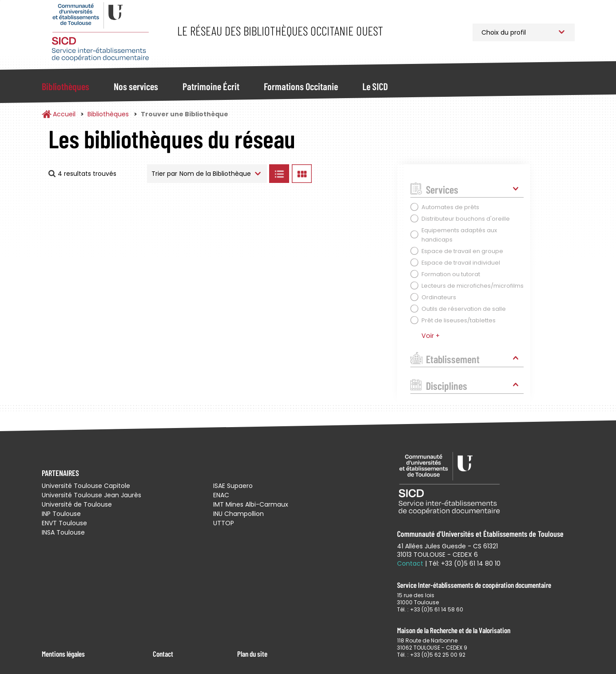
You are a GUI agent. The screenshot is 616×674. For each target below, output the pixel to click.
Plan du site (252, 654)
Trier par (164, 174)
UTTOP (224, 523)
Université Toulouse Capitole (86, 486)
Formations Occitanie (301, 86)
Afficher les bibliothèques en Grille (302, 174)
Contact (163, 654)
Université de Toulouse (77, 504)
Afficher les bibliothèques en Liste (279, 174)
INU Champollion (238, 514)
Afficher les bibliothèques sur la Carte (352, 174)
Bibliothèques (66, 86)
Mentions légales (63, 654)
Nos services (136, 86)
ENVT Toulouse (64, 523)
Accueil (64, 114)
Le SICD (375, 86)
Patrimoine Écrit (211, 86)
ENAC (221, 495)
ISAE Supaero (233, 486)
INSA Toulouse (63, 532)
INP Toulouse (61, 514)
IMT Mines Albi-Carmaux (251, 504)
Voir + (431, 336)
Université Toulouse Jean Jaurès (91, 495)
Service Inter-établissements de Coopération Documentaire (101, 32)
